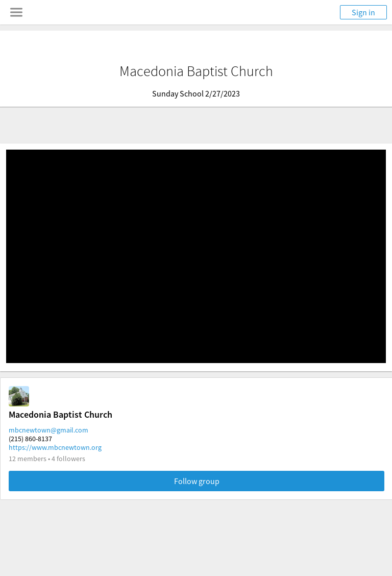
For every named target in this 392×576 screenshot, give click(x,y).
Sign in (363, 12)
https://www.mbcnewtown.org (55, 447)
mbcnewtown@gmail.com (48, 430)
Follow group (197, 481)
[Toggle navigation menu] (16, 12)
